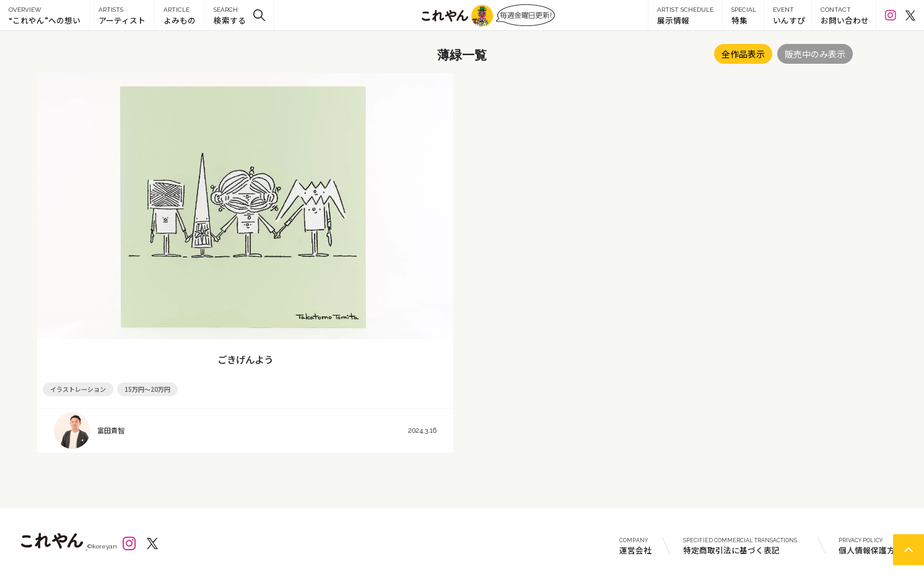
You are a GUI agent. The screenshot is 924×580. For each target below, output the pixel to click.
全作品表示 (743, 54)
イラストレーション (78, 389)
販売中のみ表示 (815, 54)
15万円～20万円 (147, 389)
